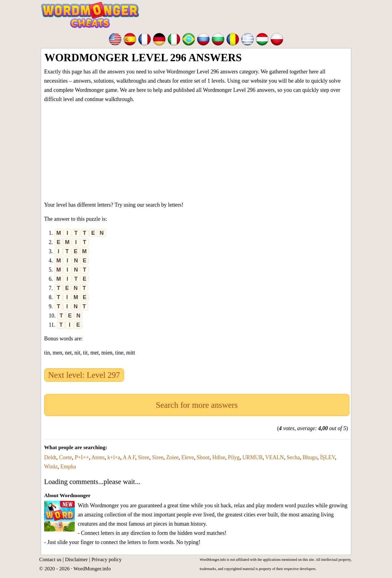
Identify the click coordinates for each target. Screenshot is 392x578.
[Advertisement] (197, 151)
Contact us (50, 559)
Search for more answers (197, 405)
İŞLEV (328, 457)
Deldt (50, 457)
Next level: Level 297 (84, 375)
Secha (293, 457)
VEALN (275, 457)
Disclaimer (76, 559)
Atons (98, 457)
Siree (143, 457)
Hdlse (219, 457)
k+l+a (114, 457)
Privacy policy (107, 559)
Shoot (203, 457)
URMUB (252, 457)
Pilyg (234, 457)
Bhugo (310, 457)
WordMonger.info (92, 569)
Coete (66, 457)
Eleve (188, 457)
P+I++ (82, 457)
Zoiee (172, 457)
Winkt (51, 467)
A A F (129, 457)
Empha (68, 467)
